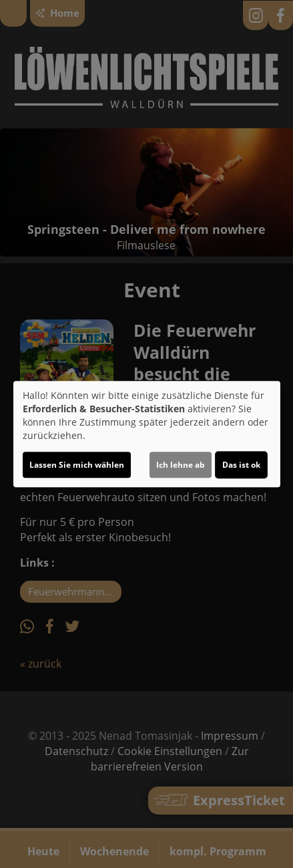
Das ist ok (241, 465)
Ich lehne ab (181, 465)
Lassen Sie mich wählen (77, 465)
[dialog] (147, 434)
